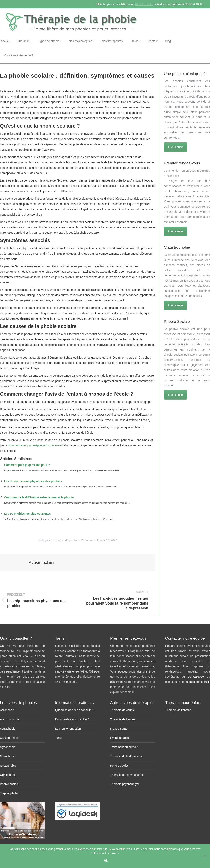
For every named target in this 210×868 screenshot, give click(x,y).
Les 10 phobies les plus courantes (27, 514)
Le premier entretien (68, 729)
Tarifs (59, 738)
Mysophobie (8, 747)
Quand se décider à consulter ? (75, 710)
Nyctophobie (8, 766)
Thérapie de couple (122, 710)
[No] (205, 856)
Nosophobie (8, 756)
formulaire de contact (196, 682)
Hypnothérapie (119, 738)
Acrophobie (7, 710)
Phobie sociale (9, 784)
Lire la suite (176, 147)
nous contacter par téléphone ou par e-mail (35, 445)
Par (88, 540)
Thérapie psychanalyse (125, 784)
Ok (106, 861)
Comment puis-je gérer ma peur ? (27, 465)
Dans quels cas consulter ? (72, 719)
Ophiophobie (8, 775)
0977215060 (197, 677)
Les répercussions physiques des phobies (33, 481)
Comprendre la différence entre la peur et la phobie (39, 497)
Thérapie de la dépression (127, 756)
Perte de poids (119, 766)
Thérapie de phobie (66, 540)
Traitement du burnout (124, 747)
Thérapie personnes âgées (127, 775)
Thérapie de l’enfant (123, 719)
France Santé (119, 729)
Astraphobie (8, 729)
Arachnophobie (10, 719)
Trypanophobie (10, 793)
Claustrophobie (10, 738)
